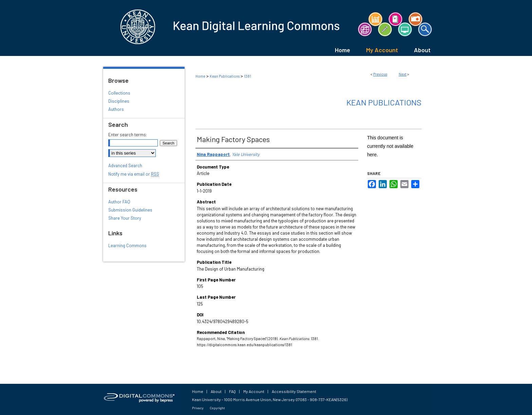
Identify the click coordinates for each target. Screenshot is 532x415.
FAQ (232, 391)
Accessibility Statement (294, 391)
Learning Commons (127, 245)
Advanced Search (125, 165)
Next (403, 74)
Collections (119, 93)
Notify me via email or (134, 174)
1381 (248, 76)
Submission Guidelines (130, 210)
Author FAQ (119, 202)
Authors (116, 109)
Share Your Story (125, 218)
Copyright (217, 408)
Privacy (198, 408)
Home (200, 76)
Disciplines (119, 101)
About (216, 391)
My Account (254, 391)
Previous (380, 74)
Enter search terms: (128, 135)
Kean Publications (225, 76)
